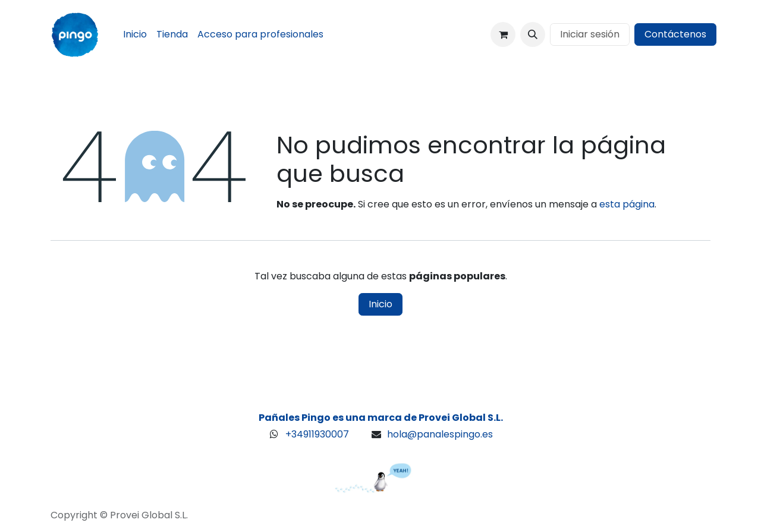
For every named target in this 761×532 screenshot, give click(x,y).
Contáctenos (675, 34)
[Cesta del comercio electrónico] (503, 34)
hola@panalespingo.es (440, 434)
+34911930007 (317, 434)
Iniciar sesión (590, 34)
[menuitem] (135, 34)
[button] (533, 34)
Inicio (380, 304)
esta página (627, 204)
